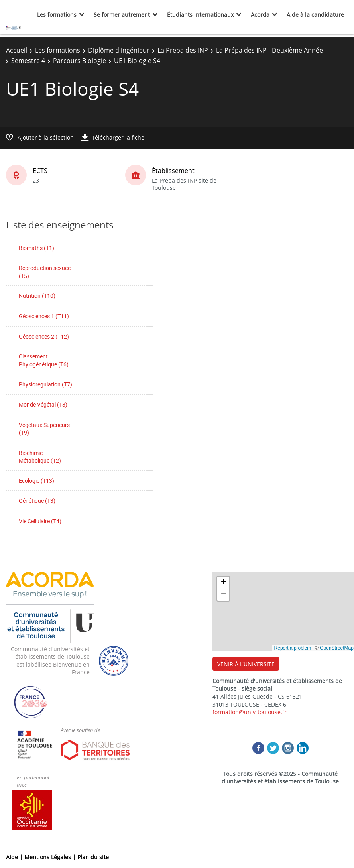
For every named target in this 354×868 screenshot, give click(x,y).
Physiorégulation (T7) (45, 384)
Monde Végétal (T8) (43, 404)
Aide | (15, 857)
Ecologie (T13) (36, 481)
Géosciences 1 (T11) (44, 316)
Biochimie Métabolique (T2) (40, 457)
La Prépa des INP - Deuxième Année (269, 50)
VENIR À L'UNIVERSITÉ (246, 664)
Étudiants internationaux (200, 15)
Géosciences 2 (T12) (44, 336)
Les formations (57, 15)
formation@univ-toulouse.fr (250, 712)
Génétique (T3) (37, 501)
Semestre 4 (28, 61)
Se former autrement (122, 15)
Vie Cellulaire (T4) (40, 521)
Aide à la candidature (315, 15)
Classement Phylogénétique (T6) (44, 360)
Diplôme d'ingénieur (119, 50)
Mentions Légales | (51, 857)
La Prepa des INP (183, 50)
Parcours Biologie (80, 61)
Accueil (17, 50)
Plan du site (93, 857)
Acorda (260, 15)
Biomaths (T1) (36, 248)
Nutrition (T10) (37, 296)
